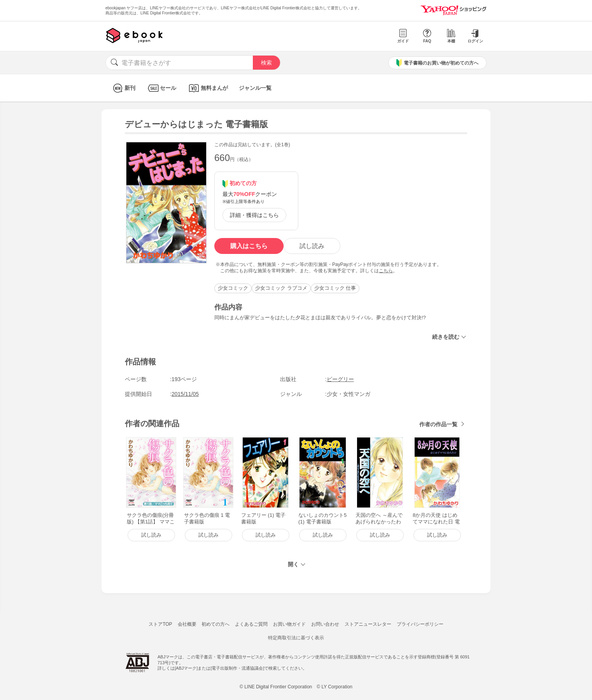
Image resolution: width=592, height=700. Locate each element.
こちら (386, 271)
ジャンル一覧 (255, 88)
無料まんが (208, 88)
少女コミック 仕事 (335, 288)
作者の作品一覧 (438, 424)
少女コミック (233, 288)
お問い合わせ (325, 624)
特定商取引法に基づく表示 (296, 638)
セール (161, 88)
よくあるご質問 (251, 624)
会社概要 (187, 624)
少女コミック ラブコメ (281, 288)
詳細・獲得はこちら (254, 215)
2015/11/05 (185, 394)
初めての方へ (215, 624)
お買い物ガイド (289, 624)
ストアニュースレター (368, 624)
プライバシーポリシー (420, 624)
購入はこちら (249, 246)
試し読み (312, 246)
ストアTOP (160, 624)
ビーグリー (340, 379)
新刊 (123, 88)
